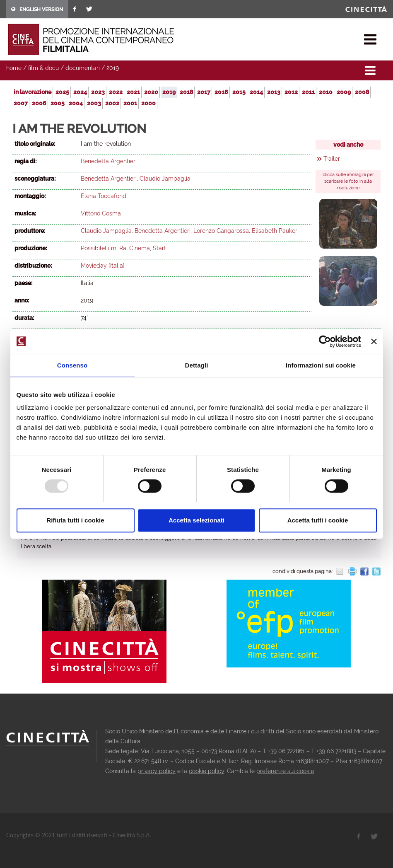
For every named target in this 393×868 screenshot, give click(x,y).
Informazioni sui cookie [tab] (321, 365)
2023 (98, 92)
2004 (76, 103)
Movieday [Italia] (103, 266)
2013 (274, 92)
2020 (151, 92)
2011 (308, 92)
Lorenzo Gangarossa (221, 231)
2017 (204, 92)
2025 (62, 92)
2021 (133, 92)
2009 (344, 92)
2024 (80, 92)
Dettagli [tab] (197, 365)
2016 (221, 92)
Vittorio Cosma (101, 213)
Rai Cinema (135, 248)
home (14, 68)
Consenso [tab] (72, 365)
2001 (130, 103)
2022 (116, 92)
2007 (21, 103)
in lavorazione (33, 92)
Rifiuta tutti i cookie (75, 520)
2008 (362, 92)
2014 (256, 92)
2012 (291, 92)
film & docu (43, 68)
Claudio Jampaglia (165, 179)
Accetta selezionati (196, 520)
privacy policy (157, 771)
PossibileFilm (99, 248)
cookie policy (206, 771)
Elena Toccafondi (104, 196)
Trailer (332, 159)
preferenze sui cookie (285, 771)
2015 (239, 92)
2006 (39, 103)
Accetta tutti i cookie (318, 520)
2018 (186, 92)
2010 (326, 92)
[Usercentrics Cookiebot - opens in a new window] (325, 341)
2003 (94, 103)
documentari (83, 68)
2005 (58, 103)
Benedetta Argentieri (109, 161)
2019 (113, 68)
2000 (148, 103)
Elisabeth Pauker (275, 231)
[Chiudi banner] (374, 341)
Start (159, 248)
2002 (112, 103)
